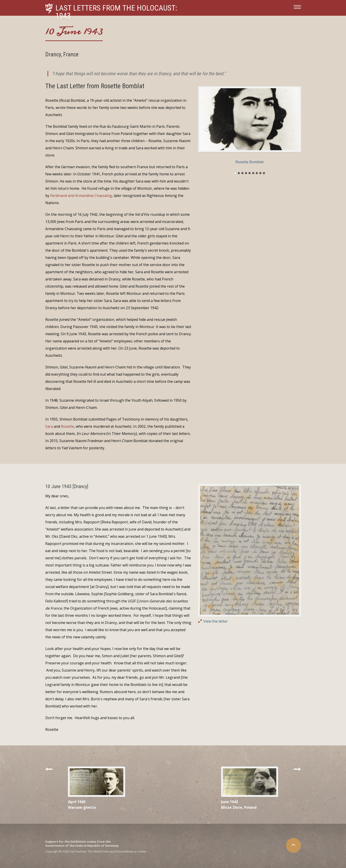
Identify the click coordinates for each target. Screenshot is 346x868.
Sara (49, 426)
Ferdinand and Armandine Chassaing (81, 196)
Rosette (67, 426)
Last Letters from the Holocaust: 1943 (116, 12)
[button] (206, 130)
